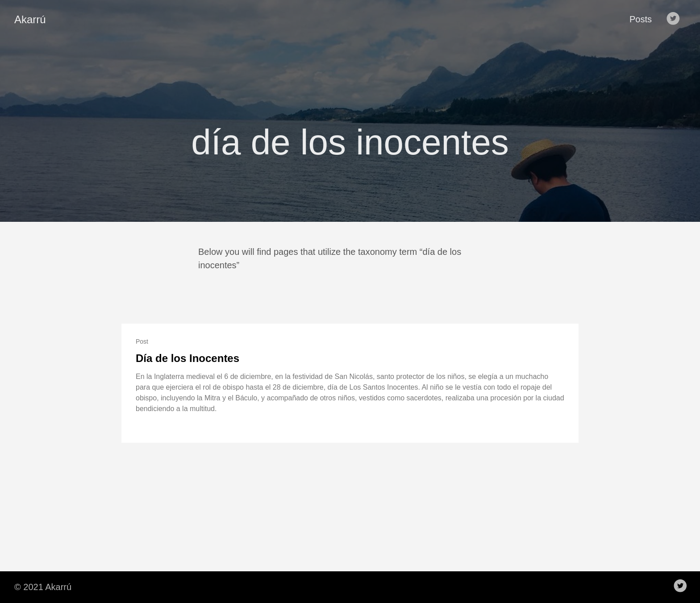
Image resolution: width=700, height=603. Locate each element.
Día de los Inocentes (187, 358)
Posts (641, 19)
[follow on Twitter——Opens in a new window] (675, 19)
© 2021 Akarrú (43, 587)
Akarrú (30, 19)
